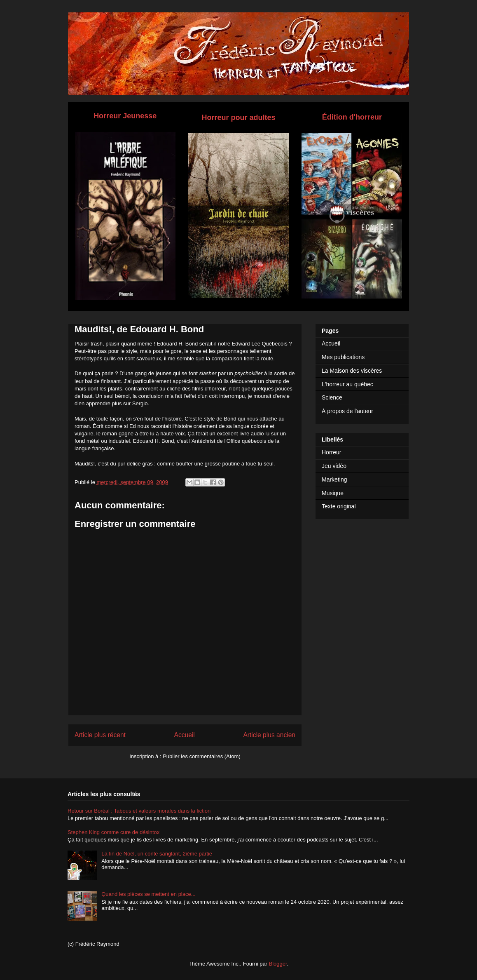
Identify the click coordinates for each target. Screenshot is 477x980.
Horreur (331, 452)
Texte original (339, 506)
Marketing (334, 479)
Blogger (278, 964)
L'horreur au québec (347, 384)
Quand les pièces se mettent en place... (148, 894)
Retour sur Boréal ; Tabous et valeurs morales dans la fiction (139, 811)
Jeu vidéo (334, 466)
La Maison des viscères (352, 371)
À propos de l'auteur (347, 411)
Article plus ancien (269, 735)
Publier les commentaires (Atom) (202, 756)
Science (332, 397)
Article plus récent (100, 735)
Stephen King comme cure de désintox (113, 832)
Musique (333, 493)
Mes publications (343, 357)
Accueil (185, 735)
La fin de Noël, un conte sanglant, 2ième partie (157, 854)
